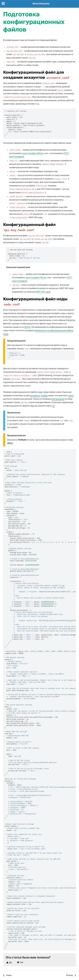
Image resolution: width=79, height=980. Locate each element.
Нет (22, 962)
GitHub (27, 327)
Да (11, 962)
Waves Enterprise (41, 4)
